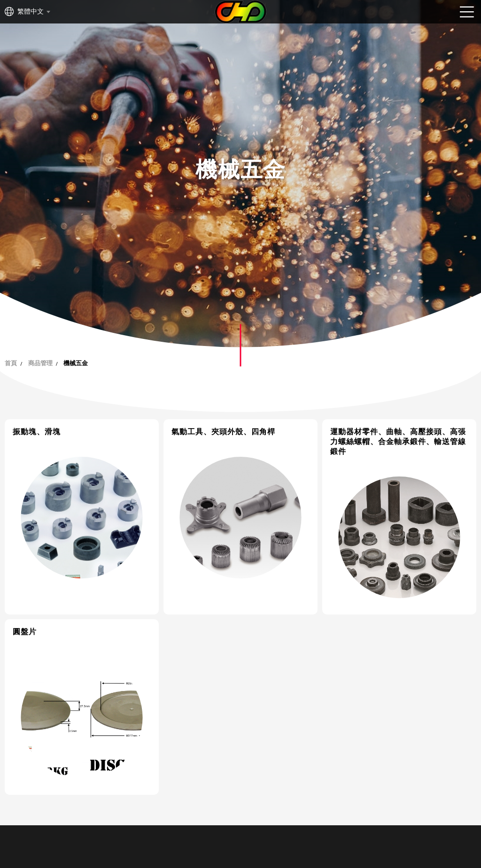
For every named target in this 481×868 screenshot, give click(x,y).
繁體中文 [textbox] (31, 12)
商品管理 (40, 363)
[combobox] (33, 12)
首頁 (11, 363)
